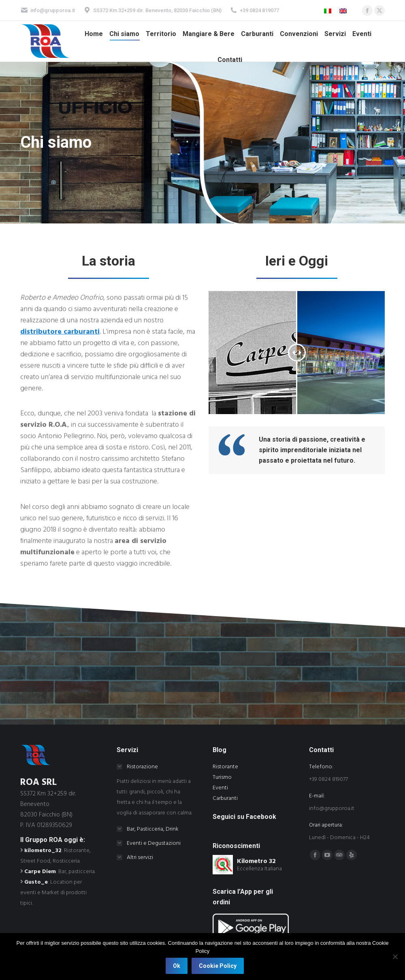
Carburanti (225, 798)
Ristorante (225, 767)
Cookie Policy (218, 966)
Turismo (222, 777)
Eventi (220, 788)
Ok (177, 966)
